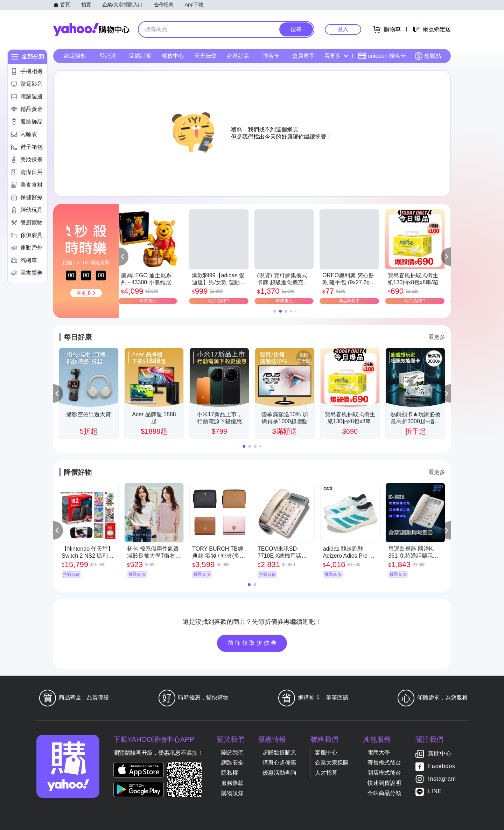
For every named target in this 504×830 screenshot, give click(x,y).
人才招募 (326, 773)
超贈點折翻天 (279, 752)
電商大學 (379, 752)
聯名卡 (271, 56)
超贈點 (428, 56)
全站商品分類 (384, 793)
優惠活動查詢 (279, 773)
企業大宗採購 (332, 763)
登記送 (108, 56)
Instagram (442, 779)
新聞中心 (440, 754)
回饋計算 (140, 56)
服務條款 (232, 783)
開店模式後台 (384, 773)
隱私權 (230, 773)
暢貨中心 (173, 56)
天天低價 (205, 56)
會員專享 (303, 56)
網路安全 (232, 763)
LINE (435, 791)
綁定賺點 (75, 56)
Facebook (442, 766)
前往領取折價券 (253, 643)
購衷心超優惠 (279, 763)
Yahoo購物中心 (91, 29)
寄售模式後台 (384, 763)
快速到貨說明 (384, 783)
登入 (343, 29)
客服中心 (326, 752)
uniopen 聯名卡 (382, 56)
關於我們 (232, 752)
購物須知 (232, 793)
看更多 (336, 56)
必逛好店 (238, 56)
